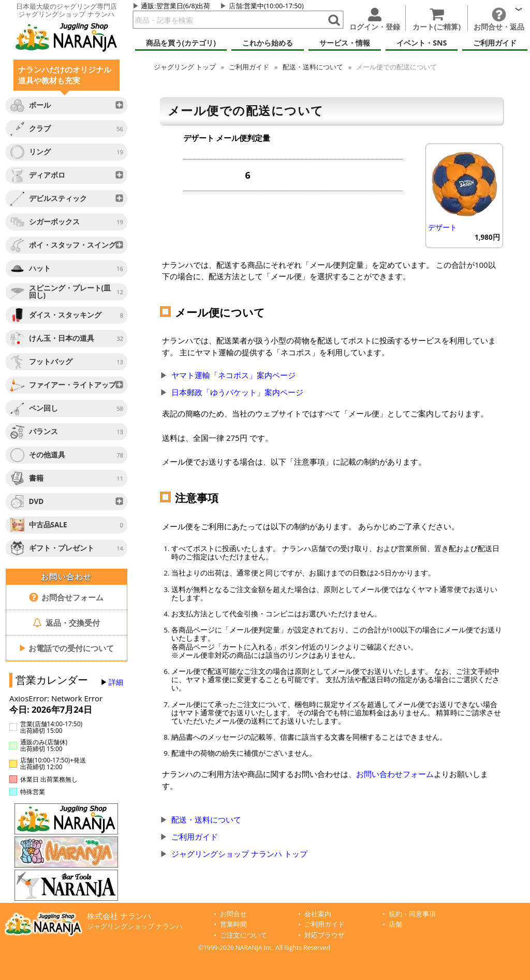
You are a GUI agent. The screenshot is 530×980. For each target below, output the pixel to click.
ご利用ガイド (249, 67)
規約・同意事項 (412, 914)
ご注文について (244, 935)
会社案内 (318, 914)
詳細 (116, 682)
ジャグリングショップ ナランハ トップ (239, 854)
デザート (443, 227)
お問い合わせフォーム (395, 774)
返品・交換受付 (66, 623)
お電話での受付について (66, 648)
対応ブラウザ (325, 935)
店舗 (235, 6)
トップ (185, 67)
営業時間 (233, 924)
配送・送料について (313, 67)
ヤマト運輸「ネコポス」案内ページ (233, 375)
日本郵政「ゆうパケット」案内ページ (237, 392)
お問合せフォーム (67, 597)
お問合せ (233, 914)
